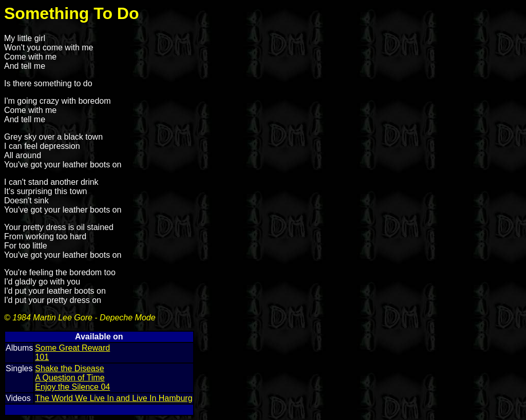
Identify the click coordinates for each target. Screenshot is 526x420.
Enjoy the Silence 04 (72, 387)
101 (42, 357)
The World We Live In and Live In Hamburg (114, 398)
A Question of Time (70, 378)
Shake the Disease (69, 368)
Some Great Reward (72, 348)
